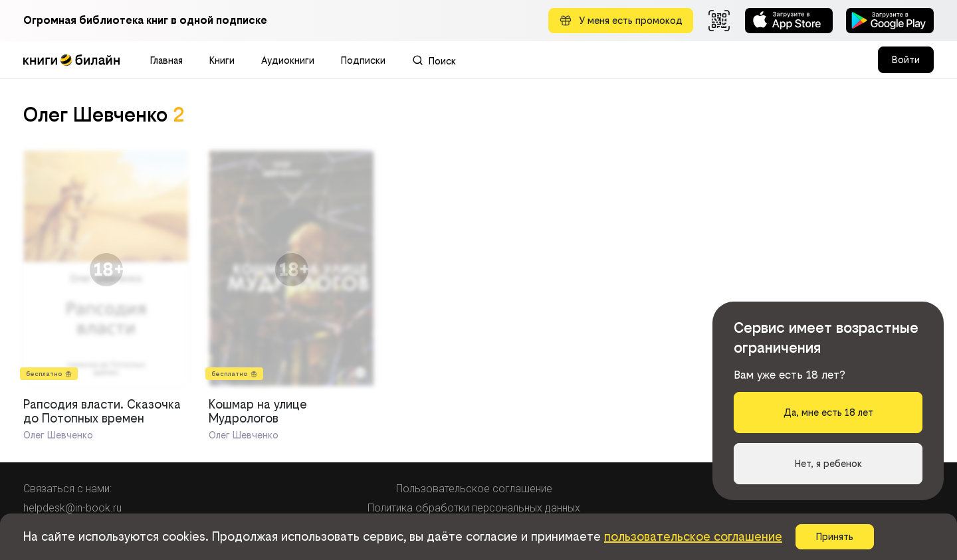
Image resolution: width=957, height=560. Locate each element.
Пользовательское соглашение (474, 489)
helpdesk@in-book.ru (72, 508)
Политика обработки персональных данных (474, 508)
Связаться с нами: (67, 489)
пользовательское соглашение (693, 536)
